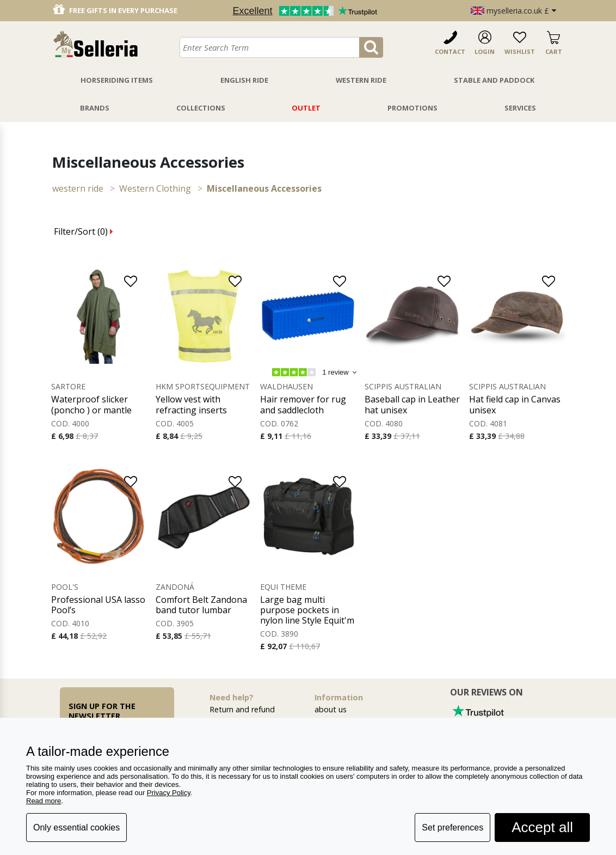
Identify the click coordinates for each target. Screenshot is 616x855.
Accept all (542, 827)
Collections (201, 108)
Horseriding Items (117, 80)
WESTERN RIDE (78, 188)
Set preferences (452, 827)
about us (331, 709)
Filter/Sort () (84, 231)
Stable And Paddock (494, 80)
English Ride (244, 80)
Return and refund (242, 709)
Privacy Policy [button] (169, 793)
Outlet (306, 108)
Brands (95, 108)
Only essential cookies (76, 827)
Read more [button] (44, 801)
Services (520, 108)
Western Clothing (155, 188)
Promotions (412, 108)
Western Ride (361, 80)
